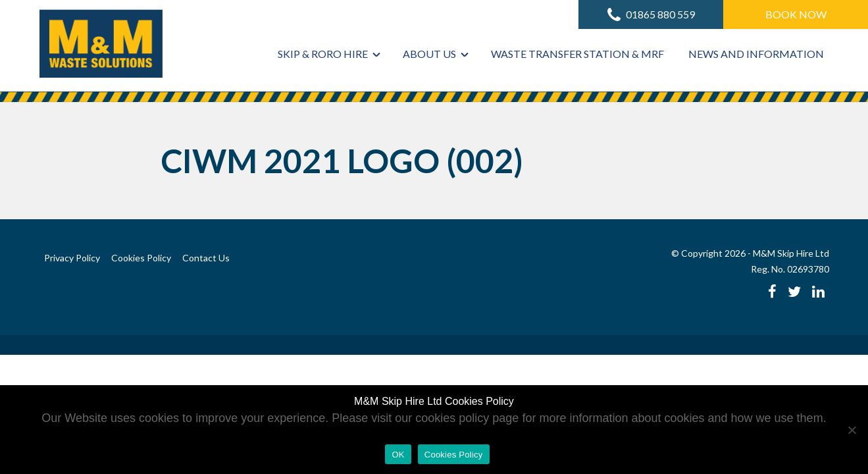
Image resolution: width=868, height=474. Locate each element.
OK (398, 455)
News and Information (756, 54)
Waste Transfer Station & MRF (577, 54)
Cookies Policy (141, 258)
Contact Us (206, 258)
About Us (429, 54)
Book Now (796, 14)
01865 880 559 (651, 14)
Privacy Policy (72, 258)
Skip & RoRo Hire (323, 54)
